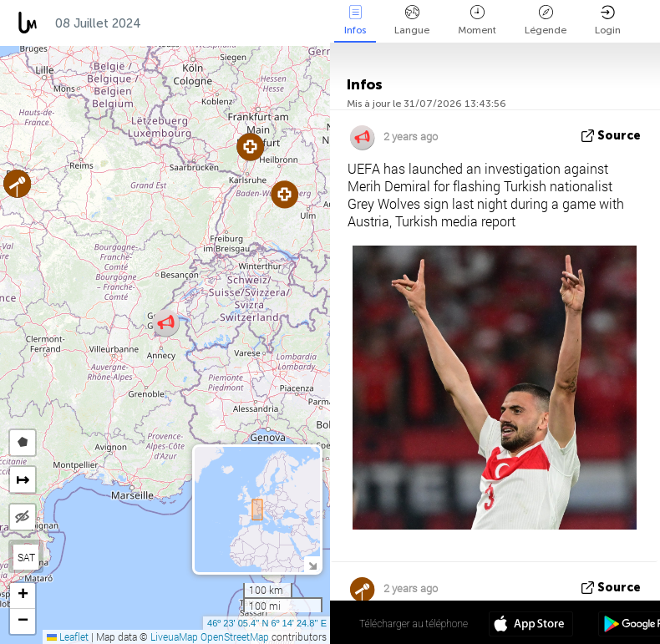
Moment (477, 20)
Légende (546, 20)
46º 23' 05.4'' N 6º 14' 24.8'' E (267, 623)
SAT (26, 557)
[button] (284, 194)
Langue (412, 20)
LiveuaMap (174, 636)
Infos (355, 20)
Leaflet (68, 636)
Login (608, 20)
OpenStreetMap (235, 636)
